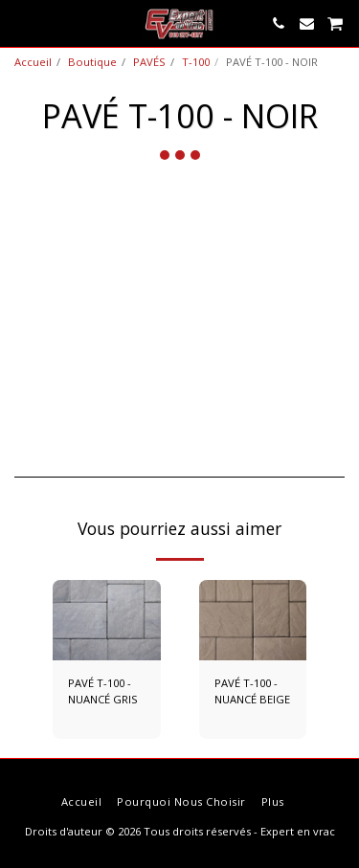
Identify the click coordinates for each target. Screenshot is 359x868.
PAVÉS (149, 62)
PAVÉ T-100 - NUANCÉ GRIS (103, 691)
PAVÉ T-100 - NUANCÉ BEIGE (252, 691)
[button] (21, 22)
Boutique (92, 62)
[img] (107, 620)
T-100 (196, 62)
